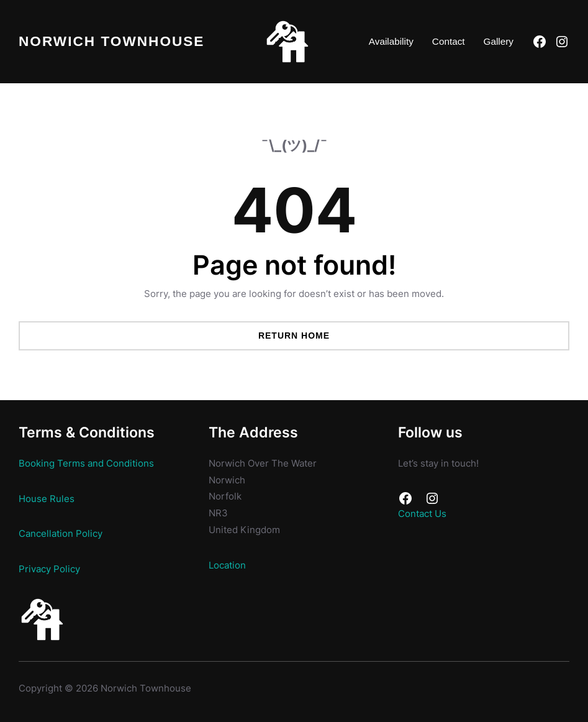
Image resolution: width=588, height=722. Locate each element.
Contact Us (422, 514)
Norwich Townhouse (111, 41)
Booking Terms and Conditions (86, 463)
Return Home (294, 336)
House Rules (47, 499)
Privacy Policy (49, 569)
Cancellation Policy (61, 533)
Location (227, 565)
